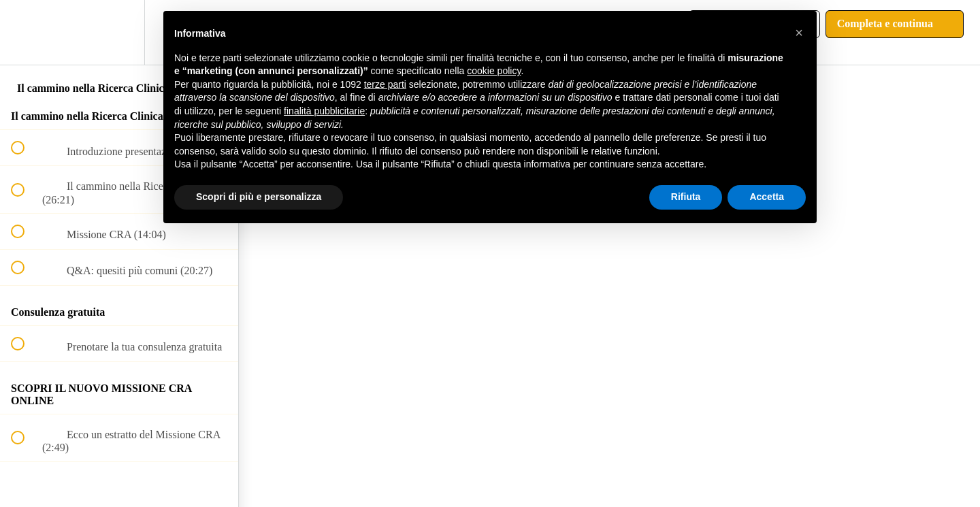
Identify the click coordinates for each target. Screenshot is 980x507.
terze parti (385, 84)
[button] (25, 32)
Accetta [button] (767, 197)
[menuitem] (119, 32)
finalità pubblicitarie (324, 111)
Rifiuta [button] (686, 197)
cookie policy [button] (494, 71)
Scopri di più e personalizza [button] (259, 197)
